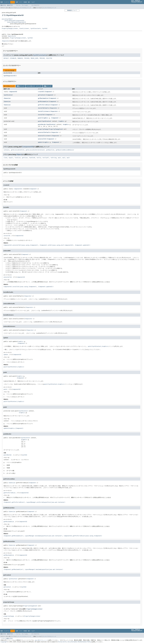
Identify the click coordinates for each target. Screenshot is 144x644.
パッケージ (7, 2)
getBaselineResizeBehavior (65, 150)
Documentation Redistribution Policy (79, 642)
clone (5, 158)
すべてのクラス (35, 5)
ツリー (21, 2)
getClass (25, 158)
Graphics (45, 118)
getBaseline (50, 150)
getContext (42, 95)
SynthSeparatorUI (9, 76)
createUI (41, 92)
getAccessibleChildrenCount (35, 150)
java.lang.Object (7, 19)
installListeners (44, 111)
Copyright (4, 642)
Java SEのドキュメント (41, 640)
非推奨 (25, 2)
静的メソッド (21, 86)
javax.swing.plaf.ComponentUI (14, 21)
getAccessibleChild (18, 150)
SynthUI (45, 28)
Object (19, 154)
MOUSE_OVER (34, 58)
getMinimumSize (43, 101)
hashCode (32, 158)
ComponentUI (13, 92)
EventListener (24, 28)
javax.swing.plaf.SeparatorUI (17, 22)
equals (11, 158)
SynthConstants (36, 28)
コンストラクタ (22, 8)
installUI (41, 115)
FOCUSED (27, 58)
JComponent (48, 92)
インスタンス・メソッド (34, 86)
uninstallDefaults (44, 132)
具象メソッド (47, 86)
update (40, 142)
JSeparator (53, 108)
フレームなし (25, 5)
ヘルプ (33, 2)
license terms (62, 642)
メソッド (29, 8)
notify (39, 158)
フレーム (18, 5)
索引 (29, 2)
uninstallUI (42, 139)
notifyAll (46, 158)
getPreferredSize (44, 105)
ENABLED (20, 58)
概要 (2, 2)
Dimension (7, 98)
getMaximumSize (43, 98)
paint (40, 118)
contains (7, 150)
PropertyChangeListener (10, 28)
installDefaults (43, 108)
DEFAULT (6, 58)
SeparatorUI (12, 36)
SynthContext (8, 95)
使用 (17, 2)
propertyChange (43, 129)
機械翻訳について (72, 10)
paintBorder (42, 124)
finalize (18, 158)
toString (54, 158)
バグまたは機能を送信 (7, 639)
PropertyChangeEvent (56, 129)
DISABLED (13, 58)
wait (59, 158)
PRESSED (42, 58)
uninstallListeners (45, 136)
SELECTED (49, 58)
